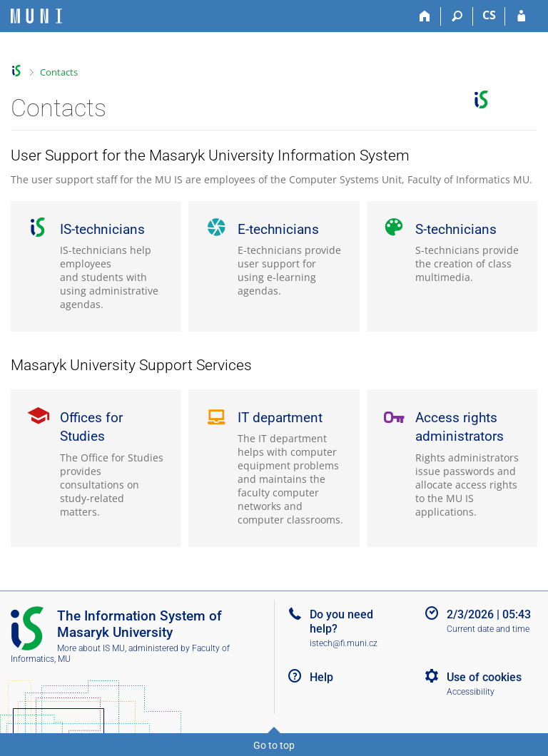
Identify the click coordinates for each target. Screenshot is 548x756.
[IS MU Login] (521, 16)
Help (321, 677)
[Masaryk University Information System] (36, 16)
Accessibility (471, 692)
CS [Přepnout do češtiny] (489, 15)
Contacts (59, 72)
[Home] (425, 16)
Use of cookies (484, 677)
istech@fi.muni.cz (344, 643)
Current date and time (488, 629)
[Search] (457, 16)
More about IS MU (91, 648)
